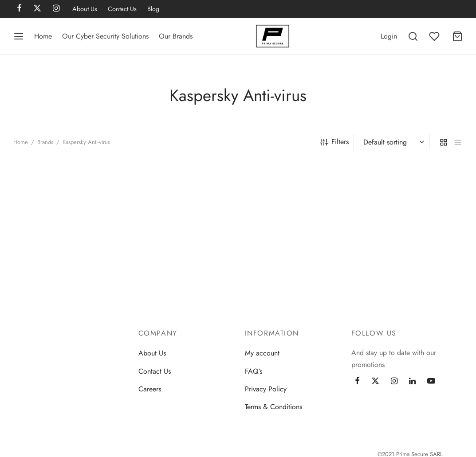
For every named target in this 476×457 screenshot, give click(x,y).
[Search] (413, 36)
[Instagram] (394, 382)
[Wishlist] (435, 36)
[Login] (389, 36)
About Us (85, 9)
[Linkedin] (412, 382)
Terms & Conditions (273, 407)
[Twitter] (375, 382)
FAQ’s (254, 371)
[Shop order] (393, 142)
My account (262, 353)
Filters (334, 142)
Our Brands (176, 36)
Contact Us (122, 9)
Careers (150, 389)
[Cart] (457, 36)
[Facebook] (357, 382)
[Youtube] (431, 382)
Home (43, 36)
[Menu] (19, 36)
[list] (458, 142)
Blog (153, 9)
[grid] (444, 142)
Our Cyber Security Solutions (105, 36)
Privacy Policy (266, 389)
